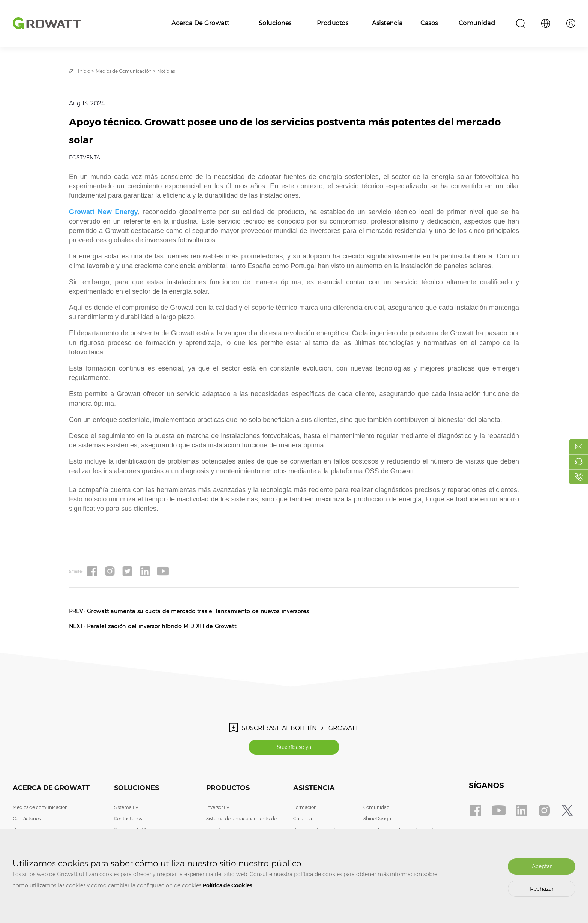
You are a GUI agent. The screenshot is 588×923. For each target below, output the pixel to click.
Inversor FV (218, 810)
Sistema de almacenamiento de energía (241, 826)
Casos (429, 23)
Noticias (180, 71)
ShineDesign (377, 821)
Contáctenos (27, 821)
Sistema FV (126, 810)
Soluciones (275, 23)
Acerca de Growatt (200, 23)
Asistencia (387, 23)
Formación (305, 810)
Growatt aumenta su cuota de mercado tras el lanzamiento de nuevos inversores (217, 611)
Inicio (85, 71)
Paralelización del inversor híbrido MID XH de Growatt (176, 626)
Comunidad (477, 23)
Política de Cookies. (228, 885)
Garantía (303, 821)
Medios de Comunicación (131, 71)
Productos (333, 23)
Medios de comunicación (40, 810)
